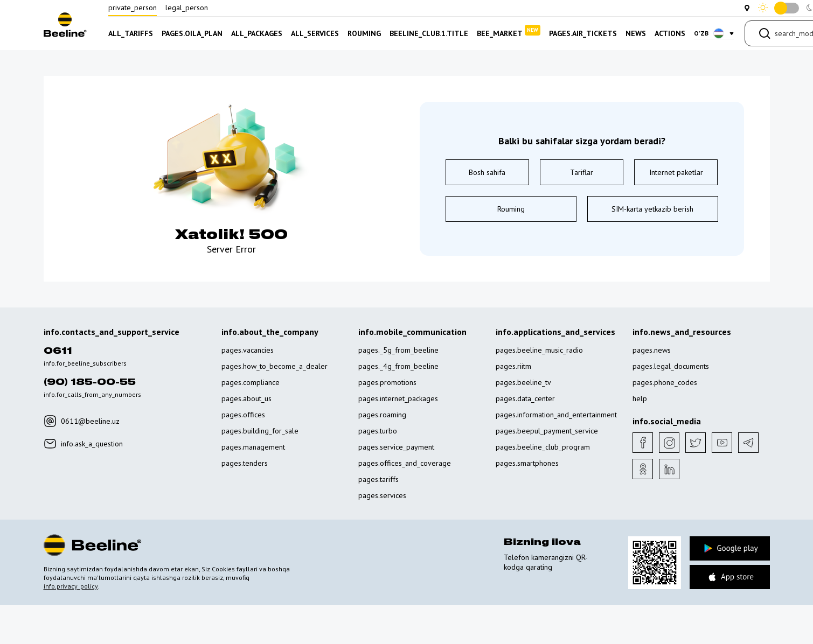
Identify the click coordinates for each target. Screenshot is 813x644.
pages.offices (243, 415)
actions (670, 33)
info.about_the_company (270, 332)
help (640, 398)
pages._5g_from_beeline (398, 350)
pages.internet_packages (398, 398)
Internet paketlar (676, 172)
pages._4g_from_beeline (398, 366)
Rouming (511, 209)
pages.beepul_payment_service (547, 431)
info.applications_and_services (555, 332)
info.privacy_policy (71, 586)
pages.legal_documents (671, 366)
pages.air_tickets (583, 33)
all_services (315, 33)
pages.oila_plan (192, 33)
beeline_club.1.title (429, 33)
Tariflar (582, 172)
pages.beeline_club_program (543, 447)
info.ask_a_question (83, 444)
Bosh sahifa (487, 172)
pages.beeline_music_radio (539, 350)
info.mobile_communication (412, 332)
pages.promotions (387, 382)
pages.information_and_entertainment (556, 415)
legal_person (187, 8)
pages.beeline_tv (523, 382)
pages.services (382, 495)
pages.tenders (245, 463)
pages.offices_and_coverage (405, 463)
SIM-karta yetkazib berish (652, 209)
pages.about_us (246, 398)
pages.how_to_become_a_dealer (275, 366)
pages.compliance (251, 382)
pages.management (253, 447)
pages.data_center (525, 398)
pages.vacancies (248, 350)
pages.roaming (382, 415)
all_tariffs (131, 33)
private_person (133, 8)
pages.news (652, 350)
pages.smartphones (527, 463)
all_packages (257, 33)
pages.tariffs (378, 479)
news (636, 33)
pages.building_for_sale (260, 431)
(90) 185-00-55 (90, 382)
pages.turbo (378, 431)
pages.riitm (513, 366)
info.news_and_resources (682, 332)
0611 (58, 351)
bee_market (509, 31)
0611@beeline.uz (82, 421)
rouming (364, 33)
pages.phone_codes (665, 382)
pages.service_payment (396, 447)
